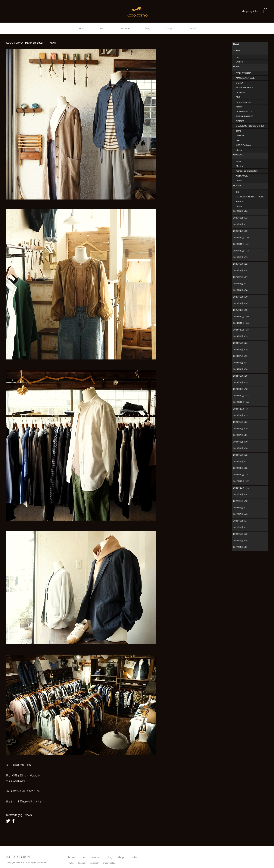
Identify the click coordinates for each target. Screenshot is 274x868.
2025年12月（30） (242, 238)
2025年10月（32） (242, 251)
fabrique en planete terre (247, 171)
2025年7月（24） (241, 270)
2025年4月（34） (241, 290)
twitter (8, 821)
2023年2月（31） (241, 461)
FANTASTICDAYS (244, 88)
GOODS (237, 185)
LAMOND (240, 92)
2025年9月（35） (241, 257)
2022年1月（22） (241, 547)
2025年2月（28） (241, 303)
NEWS (236, 44)
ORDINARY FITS (244, 112)
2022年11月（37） (242, 481)
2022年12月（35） (242, 475)
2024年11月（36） (242, 323)
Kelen (239, 161)
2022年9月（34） (241, 494)
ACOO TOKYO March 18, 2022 (31, 43)
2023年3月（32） (241, 455)
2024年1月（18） (241, 389)
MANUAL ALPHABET (246, 78)
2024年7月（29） (241, 349)
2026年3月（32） (241, 218)
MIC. (238, 97)
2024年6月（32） (241, 356)
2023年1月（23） (241, 468)
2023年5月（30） (241, 442)
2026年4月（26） (241, 211)
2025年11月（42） (242, 244)
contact (192, 28)
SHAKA (240, 202)
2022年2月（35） (241, 541)
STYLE (237, 50)
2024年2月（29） (241, 382)
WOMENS (238, 155)
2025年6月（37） (241, 277)
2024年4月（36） (241, 369)
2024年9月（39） (241, 336)
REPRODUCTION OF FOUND (250, 197)
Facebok (82, 863)
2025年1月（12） (241, 310)
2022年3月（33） (241, 534)
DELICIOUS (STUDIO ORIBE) (250, 126)
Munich (239, 166)
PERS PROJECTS (245, 116)
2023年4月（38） (241, 448)
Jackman (240, 136)
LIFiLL (239, 140)
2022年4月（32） (241, 527)
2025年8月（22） (241, 264)
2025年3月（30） (241, 297)
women (125, 28)
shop (169, 28)
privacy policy (109, 863)
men (103, 28)
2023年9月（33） (241, 415)
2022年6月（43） (241, 514)
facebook (13, 821)
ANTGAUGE (242, 176)
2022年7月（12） (241, 508)
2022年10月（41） (242, 488)
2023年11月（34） (242, 402)
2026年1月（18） (241, 231)
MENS (236, 67)
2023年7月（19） (241, 429)
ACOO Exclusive (244, 145)
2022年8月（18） (241, 501)
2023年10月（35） (242, 409)
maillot (239, 107)
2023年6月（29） (241, 435)
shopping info (250, 11)
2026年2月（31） (241, 224)
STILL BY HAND (244, 73)
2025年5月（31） (241, 284)
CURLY (239, 83)
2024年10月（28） (242, 330)
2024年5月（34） (241, 363)
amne (239, 131)
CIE (238, 192)
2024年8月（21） (241, 343)
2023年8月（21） (241, 422)
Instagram (94, 863)
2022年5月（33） (241, 521)
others (239, 150)
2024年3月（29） (241, 376)
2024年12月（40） (242, 317)
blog (148, 28)
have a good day (244, 102)
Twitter (71, 863)
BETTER (240, 121)
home (81, 28)
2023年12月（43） (242, 396)
